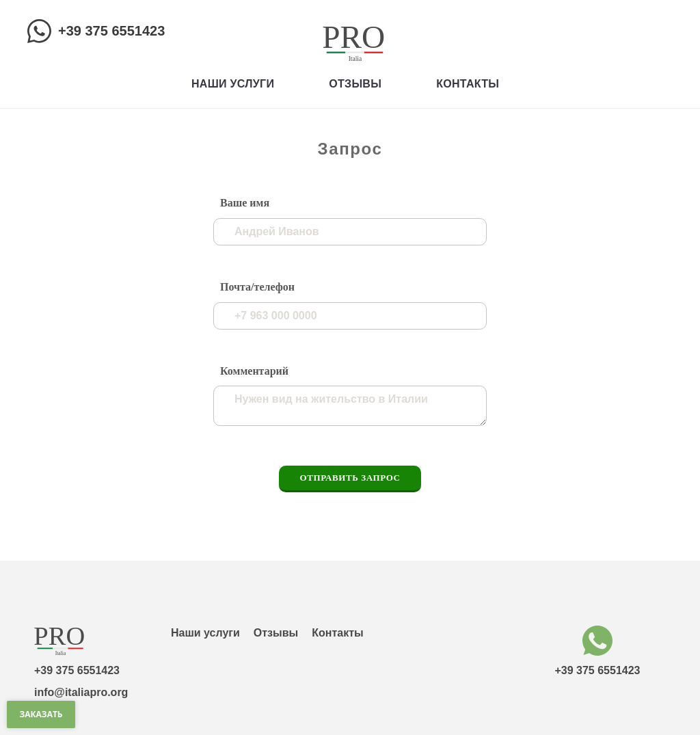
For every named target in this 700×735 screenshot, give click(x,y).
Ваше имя (245, 203)
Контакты (468, 84)
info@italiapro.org (81, 692)
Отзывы (355, 84)
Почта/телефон (257, 287)
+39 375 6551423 (111, 31)
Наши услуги (233, 84)
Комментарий (254, 371)
